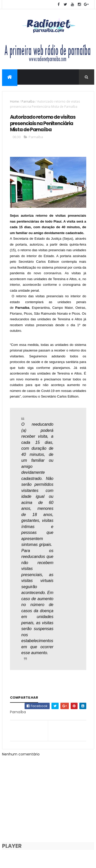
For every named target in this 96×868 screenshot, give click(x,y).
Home (14, 101)
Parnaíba (28, 101)
